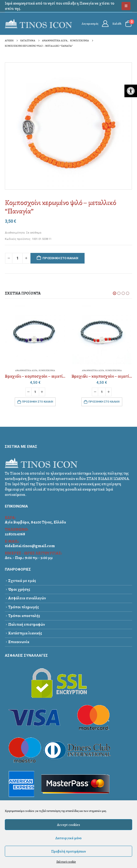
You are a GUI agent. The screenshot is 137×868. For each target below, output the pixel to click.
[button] (115, 293)
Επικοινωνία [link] (19, 642)
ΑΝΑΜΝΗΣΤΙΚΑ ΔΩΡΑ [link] (26, 370)
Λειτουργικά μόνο (68, 838)
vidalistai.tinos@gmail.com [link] (30, 546)
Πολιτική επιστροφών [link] (27, 624)
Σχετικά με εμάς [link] (22, 581)
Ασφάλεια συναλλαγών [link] (27, 598)
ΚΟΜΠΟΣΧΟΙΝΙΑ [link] (47, 370)
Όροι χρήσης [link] (19, 589)
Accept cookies (68, 825)
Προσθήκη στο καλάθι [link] (38, 402)
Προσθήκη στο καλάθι (60, 258)
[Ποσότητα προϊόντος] (17, 258)
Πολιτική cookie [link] (66, 862)
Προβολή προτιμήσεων (68, 851)
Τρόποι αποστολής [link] (24, 616)
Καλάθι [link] (117, 24)
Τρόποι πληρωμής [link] (24, 607)
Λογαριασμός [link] (90, 24)
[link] (131, 91)
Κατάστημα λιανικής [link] (25, 633)
